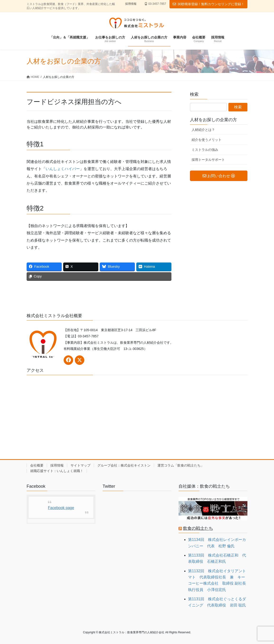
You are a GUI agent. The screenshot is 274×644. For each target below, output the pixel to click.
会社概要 (37, 465)
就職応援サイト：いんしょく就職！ (57, 471)
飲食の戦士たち (198, 528)
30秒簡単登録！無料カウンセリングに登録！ (208, 4)
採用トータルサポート (208, 160)
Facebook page (61, 508)
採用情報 (131, 4)
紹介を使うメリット (207, 140)
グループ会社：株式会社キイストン (124, 465)
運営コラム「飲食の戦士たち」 (181, 465)
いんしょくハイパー (63, 169)
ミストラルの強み (205, 150)
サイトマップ (80, 465)
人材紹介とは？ (203, 130)
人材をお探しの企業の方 (213, 120)
